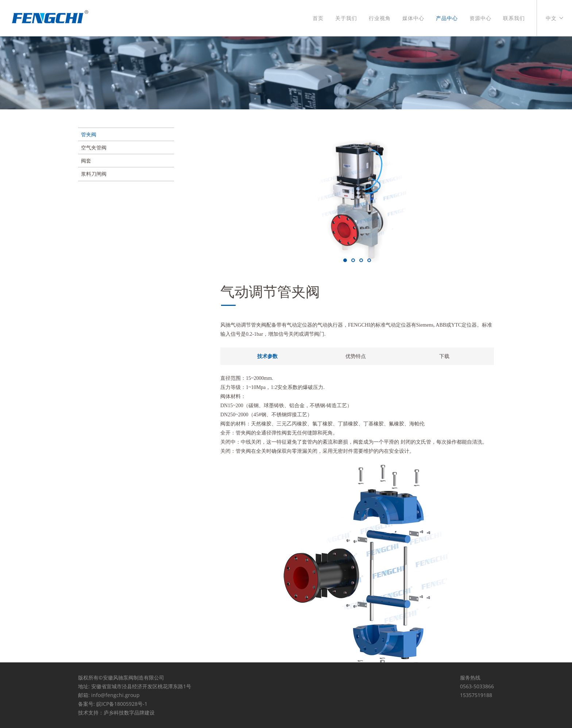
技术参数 (267, 356)
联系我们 (514, 18)
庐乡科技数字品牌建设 (129, 713)
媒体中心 (413, 18)
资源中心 (480, 18)
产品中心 (447, 18)
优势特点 (356, 356)
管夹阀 (89, 134)
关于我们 (346, 18)
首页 (318, 18)
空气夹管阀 (94, 147)
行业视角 (380, 18)
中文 (551, 18)
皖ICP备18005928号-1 (122, 704)
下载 (444, 356)
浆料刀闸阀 (94, 174)
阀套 (86, 161)
